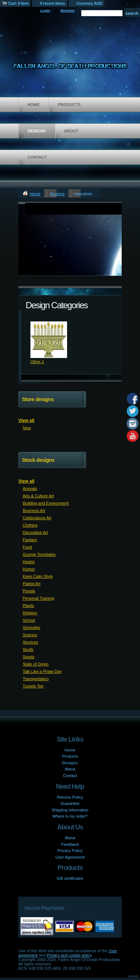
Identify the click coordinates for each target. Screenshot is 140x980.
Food (27, 547)
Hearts (29, 562)
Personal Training (38, 598)
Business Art (34, 510)
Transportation (36, 679)
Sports (29, 657)
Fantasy (30, 540)
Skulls (28, 649)
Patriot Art (32, 584)
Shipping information (70, 810)
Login (45, 10)
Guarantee (70, 803)
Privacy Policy (70, 851)
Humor (29, 569)
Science (30, 635)
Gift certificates (70, 878)
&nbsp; (49, 340)
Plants (28, 606)
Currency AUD (89, 3)
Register (68, 10)
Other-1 (37, 362)
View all (26, 421)
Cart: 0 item (18, 3)
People (29, 591)
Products (69, 105)
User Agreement (70, 857)
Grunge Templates (39, 554)
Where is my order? (70, 816)
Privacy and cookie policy (69, 955)
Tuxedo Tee (33, 686)
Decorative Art (35, 532)
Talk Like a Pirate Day (42, 671)
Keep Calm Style (38, 576)
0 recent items (53, 3)
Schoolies (32, 627)
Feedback (70, 844)
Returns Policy (70, 797)
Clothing (30, 525)
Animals (30, 489)
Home (34, 105)
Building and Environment (46, 503)
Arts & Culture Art (38, 496)
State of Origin (36, 664)
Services (30, 642)
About (71, 131)
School (29, 620)
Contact (37, 157)
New (27, 428)
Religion (30, 613)
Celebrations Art (37, 518)
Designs (37, 131)
